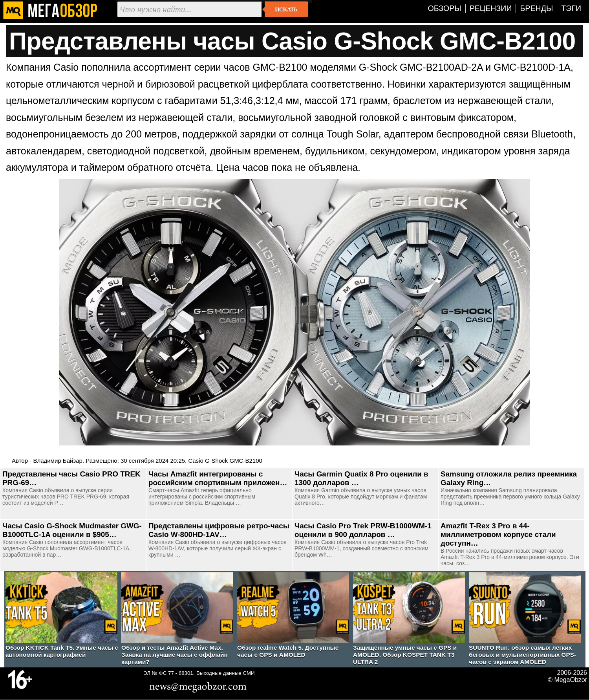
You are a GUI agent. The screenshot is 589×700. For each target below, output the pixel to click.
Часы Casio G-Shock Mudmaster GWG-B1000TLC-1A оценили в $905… (72, 530)
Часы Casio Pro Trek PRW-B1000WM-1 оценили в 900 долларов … (363, 530)
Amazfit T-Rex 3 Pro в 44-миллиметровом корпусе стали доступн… (498, 534)
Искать (286, 9)
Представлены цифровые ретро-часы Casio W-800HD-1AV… (219, 530)
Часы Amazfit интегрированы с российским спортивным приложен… (218, 478)
